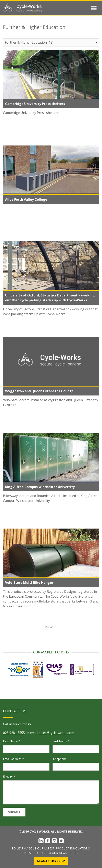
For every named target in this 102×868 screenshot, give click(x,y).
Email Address (14, 759)
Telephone (60, 759)
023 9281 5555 (14, 733)
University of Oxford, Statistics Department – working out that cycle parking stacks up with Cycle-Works (50, 298)
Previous (51, 627)
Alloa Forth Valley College (26, 199)
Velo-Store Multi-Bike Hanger (29, 583)
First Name (12, 741)
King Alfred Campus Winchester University (40, 487)
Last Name (61, 741)
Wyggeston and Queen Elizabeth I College (39, 391)
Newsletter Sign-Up (51, 861)
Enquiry (9, 776)
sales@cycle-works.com (56, 733)
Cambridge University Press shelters (35, 104)
